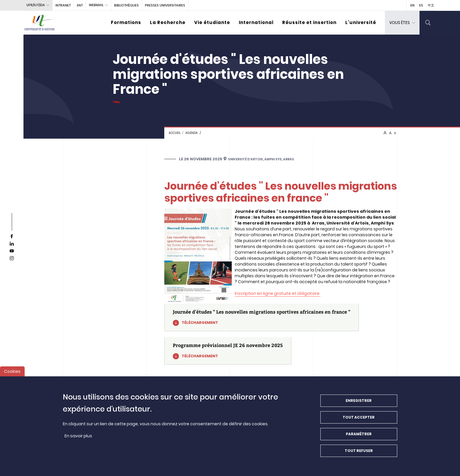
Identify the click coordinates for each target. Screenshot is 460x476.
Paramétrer (359, 438)
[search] (428, 23)
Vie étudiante (212, 22)
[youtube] (12, 251)
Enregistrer (359, 405)
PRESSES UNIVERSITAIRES (165, 5)
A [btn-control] (385, 133)
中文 (431, 5)
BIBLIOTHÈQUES (126, 5)
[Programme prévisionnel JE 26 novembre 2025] (228, 351)
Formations (126, 22)
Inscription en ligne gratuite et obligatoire (278, 293)
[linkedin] (12, 244)
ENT (80, 5)
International (256, 22)
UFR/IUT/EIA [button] (36, 5)
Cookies (12, 376)
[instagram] (12, 259)
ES (421, 5)
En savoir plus (78, 440)
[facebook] (12, 237)
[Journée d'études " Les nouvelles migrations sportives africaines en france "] (262, 317)
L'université (361, 22)
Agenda (192, 133)
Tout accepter (359, 422)
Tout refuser (359, 455)
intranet (63, 5)
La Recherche (168, 22)
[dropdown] (402, 23)
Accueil (175, 133)
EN (412, 5)
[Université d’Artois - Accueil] (40, 23)
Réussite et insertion (309, 22)
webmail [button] (96, 5)
